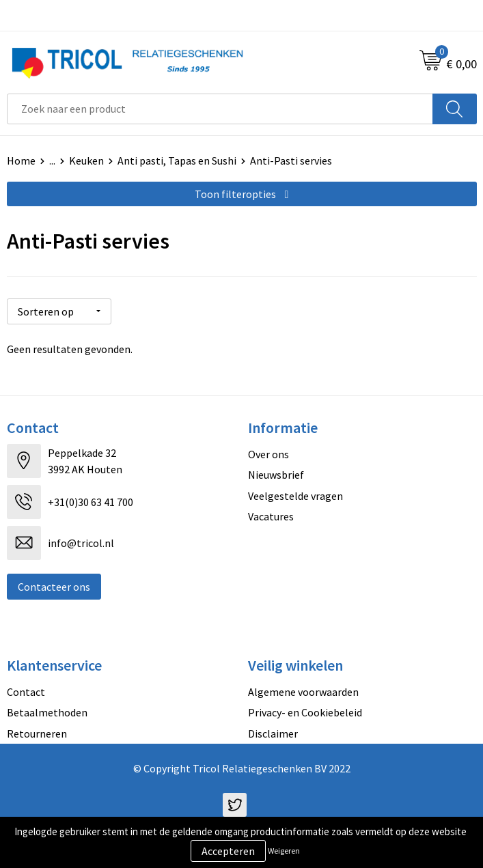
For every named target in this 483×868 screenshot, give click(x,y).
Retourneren (37, 733)
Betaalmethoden (47, 712)
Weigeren (284, 851)
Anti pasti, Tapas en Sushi (177, 160)
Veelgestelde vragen (295, 496)
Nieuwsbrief (276, 475)
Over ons (268, 454)
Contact (26, 692)
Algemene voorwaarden (303, 692)
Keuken (86, 160)
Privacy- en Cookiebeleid (305, 712)
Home (21, 160)
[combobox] (220, 109)
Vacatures (271, 516)
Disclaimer (273, 733)
